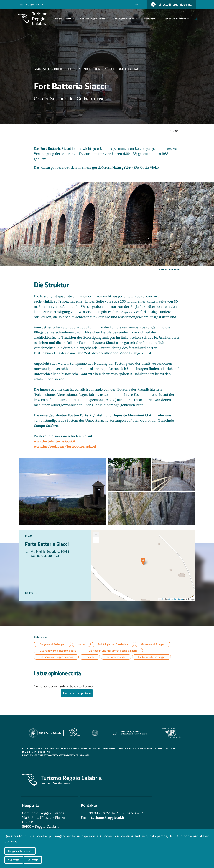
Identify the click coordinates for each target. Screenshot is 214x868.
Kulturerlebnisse (116, 657)
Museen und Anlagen (153, 644)
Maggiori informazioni (20, 851)
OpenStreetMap (176, 599)
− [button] (96, 540)
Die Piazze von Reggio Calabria (56, 657)
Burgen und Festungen (87, 69)
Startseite (43, 69)
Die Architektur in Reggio (152, 657)
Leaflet (162, 599)
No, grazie (33, 860)
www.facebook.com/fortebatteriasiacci (65, 446)
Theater (90, 657)
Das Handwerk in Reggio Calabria (58, 651)
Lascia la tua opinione (77, 693)
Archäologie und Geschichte (113, 644)
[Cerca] (201, 19)
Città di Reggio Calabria (30, 4)
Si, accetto (14, 860)
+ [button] (96, 535)
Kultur (60, 69)
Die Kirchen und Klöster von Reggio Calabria (113, 651)
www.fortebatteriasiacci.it (55, 441)
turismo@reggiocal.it (108, 818)
